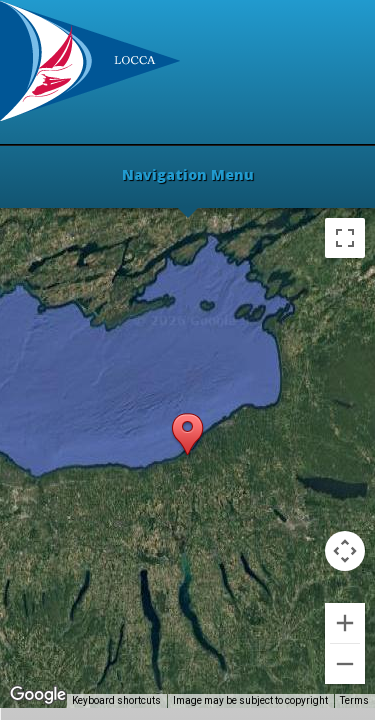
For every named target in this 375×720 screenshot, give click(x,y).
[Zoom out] (345, 664)
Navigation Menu (188, 176)
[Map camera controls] (345, 551)
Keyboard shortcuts (116, 700)
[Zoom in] (345, 623)
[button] (187, 435)
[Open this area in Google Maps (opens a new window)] (38, 695)
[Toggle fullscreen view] (345, 238)
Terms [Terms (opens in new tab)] (354, 700)
